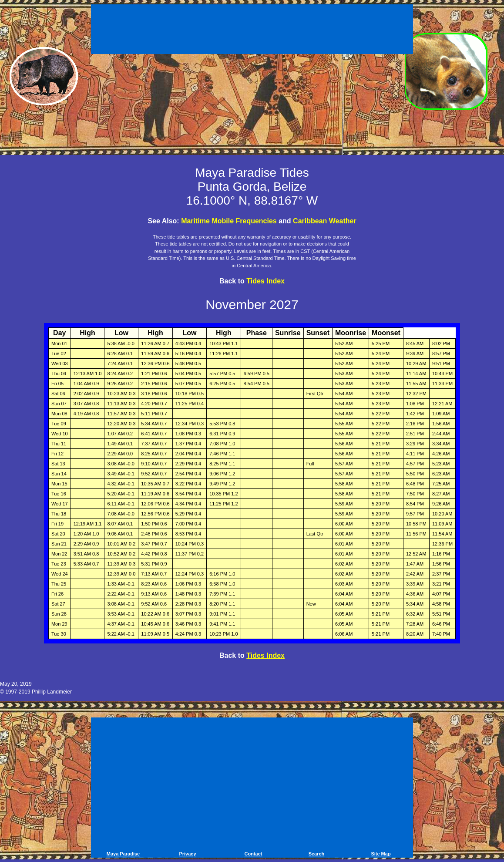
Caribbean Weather (325, 221)
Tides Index (265, 281)
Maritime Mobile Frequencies (229, 221)
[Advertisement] (252, 30)
